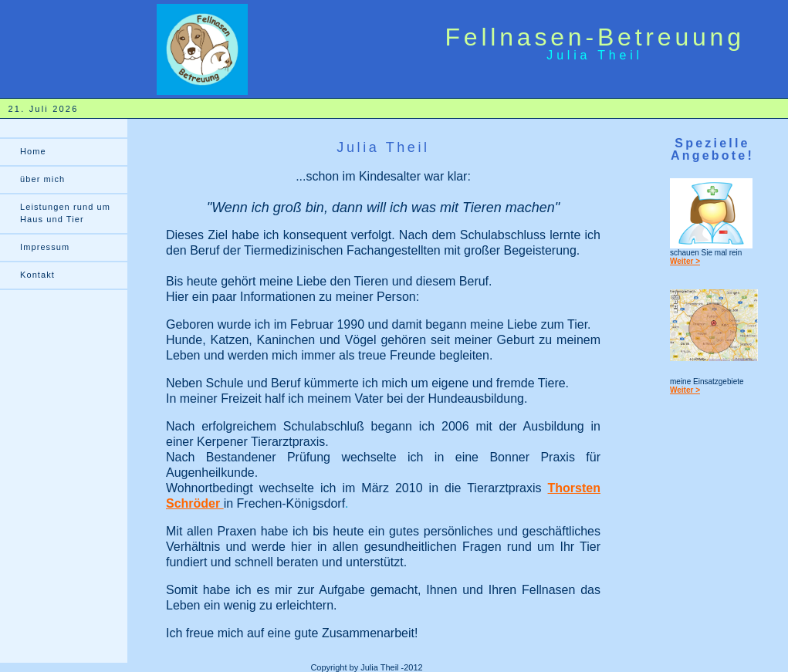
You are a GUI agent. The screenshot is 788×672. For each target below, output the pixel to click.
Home (33, 151)
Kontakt (37, 275)
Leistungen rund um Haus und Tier (65, 213)
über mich (42, 179)
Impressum (45, 247)
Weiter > (685, 261)
